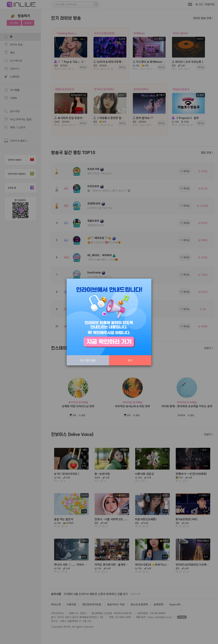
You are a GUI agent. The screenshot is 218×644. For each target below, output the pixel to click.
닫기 (130, 360)
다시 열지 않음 (88, 360)
